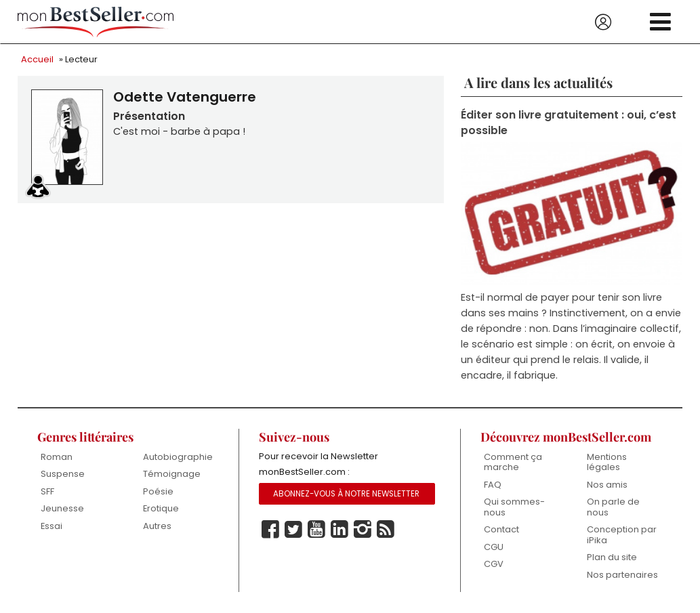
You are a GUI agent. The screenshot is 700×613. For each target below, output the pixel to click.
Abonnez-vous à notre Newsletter (346, 494)
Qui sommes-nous (514, 507)
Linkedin (339, 530)
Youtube (316, 530)
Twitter (293, 530)
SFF (47, 491)
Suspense (63, 474)
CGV (494, 565)
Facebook (270, 530)
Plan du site (612, 558)
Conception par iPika (622, 535)
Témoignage (172, 474)
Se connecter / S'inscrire (603, 22)
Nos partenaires (622, 575)
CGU (494, 547)
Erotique (161, 508)
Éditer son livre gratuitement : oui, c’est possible (569, 123)
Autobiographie (178, 457)
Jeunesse (62, 508)
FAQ (493, 485)
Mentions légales (607, 462)
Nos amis (607, 485)
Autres (157, 526)
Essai (52, 526)
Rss (386, 530)
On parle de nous (613, 507)
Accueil (37, 59)
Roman (57, 457)
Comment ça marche (513, 462)
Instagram (363, 530)
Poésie (158, 491)
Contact (501, 530)
